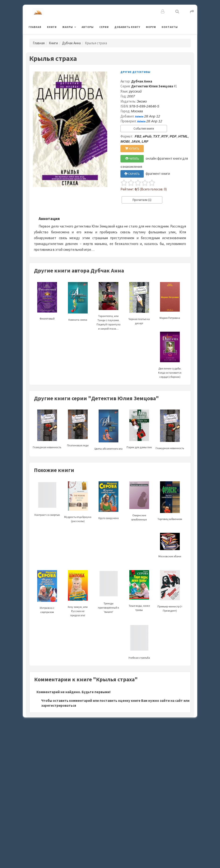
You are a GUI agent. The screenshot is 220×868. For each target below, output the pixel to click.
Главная (35, 27)
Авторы (88, 27)
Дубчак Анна (71, 43)
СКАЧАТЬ (132, 174)
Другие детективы (135, 72)
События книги (144, 129)
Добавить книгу (127, 27)
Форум (151, 27)
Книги (52, 27)
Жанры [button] (68, 27)
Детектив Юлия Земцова (152, 86)
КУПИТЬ (132, 149)
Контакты (170, 27)
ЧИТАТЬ (132, 159)
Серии (104, 27)
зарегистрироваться (59, 705)
